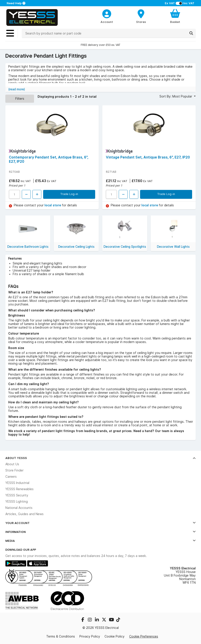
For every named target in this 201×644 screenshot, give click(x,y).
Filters (20, 99)
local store (53, 205)
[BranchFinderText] (141, 16)
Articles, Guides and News (24, 514)
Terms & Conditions (61, 636)
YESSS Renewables (19, 489)
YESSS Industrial (17, 483)
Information (100, 532)
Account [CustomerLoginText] (107, 22)
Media (100, 541)
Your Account (100, 523)
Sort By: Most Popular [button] (176, 96)
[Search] (191, 33)
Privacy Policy (90, 636)
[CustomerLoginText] (107, 13)
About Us (12, 464)
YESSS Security (17, 495)
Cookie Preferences (144, 636)
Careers (11, 477)
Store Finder (14, 470)
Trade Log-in (69, 194)
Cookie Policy (115, 636)
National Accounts (19, 508)
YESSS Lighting (17, 502)
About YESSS (100, 458)
